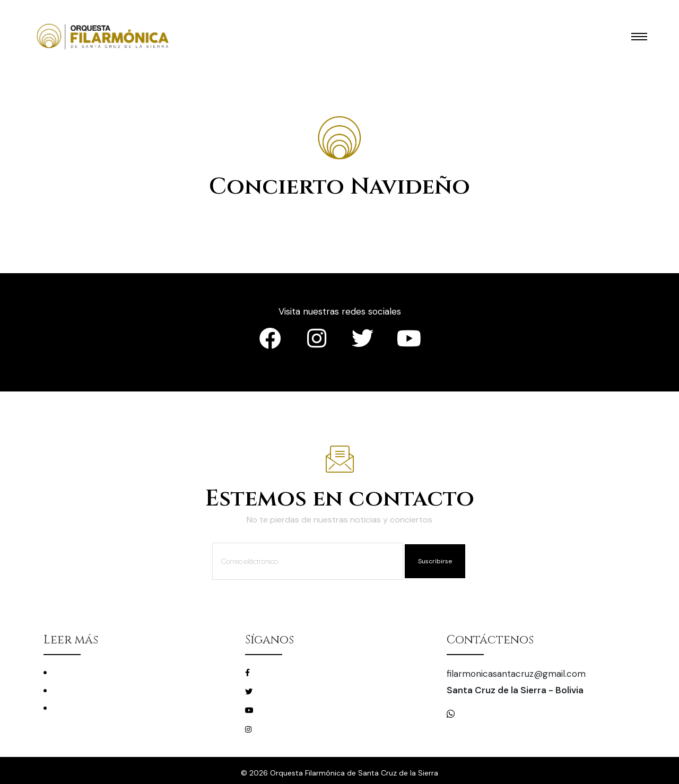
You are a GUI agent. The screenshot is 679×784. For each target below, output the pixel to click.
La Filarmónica (78, 690)
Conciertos (73, 672)
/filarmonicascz (284, 672)
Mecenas (68, 708)
